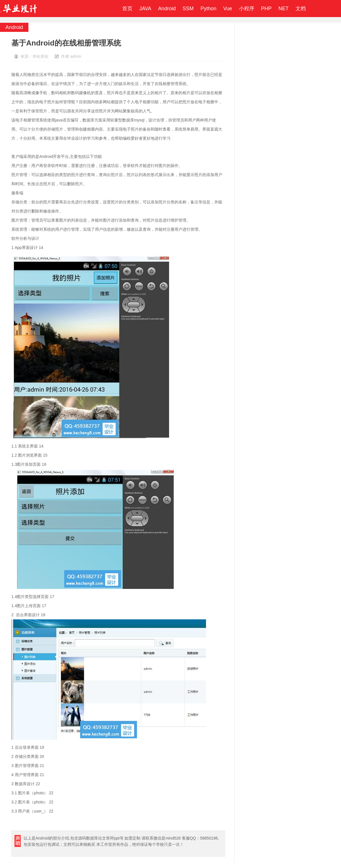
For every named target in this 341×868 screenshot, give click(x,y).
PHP (266, 9)
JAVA (145, 9)
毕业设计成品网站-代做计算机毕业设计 (20, 9)
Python (208, 9)
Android (167, 9)
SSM (188, 9)
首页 (127, 9)
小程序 (247, 9)
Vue (227, 9)
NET (284, 9)
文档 (301, 9)
